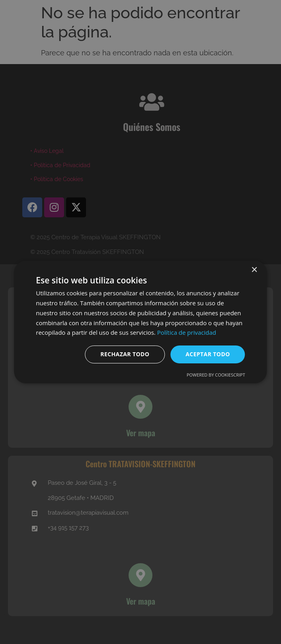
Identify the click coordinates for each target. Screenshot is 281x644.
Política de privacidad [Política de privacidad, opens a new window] (187, 332)
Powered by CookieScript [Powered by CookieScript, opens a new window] (216, 375)
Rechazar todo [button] (125, 354)
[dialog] (140, 322)
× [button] (254, 270)
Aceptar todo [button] (208, 354)
